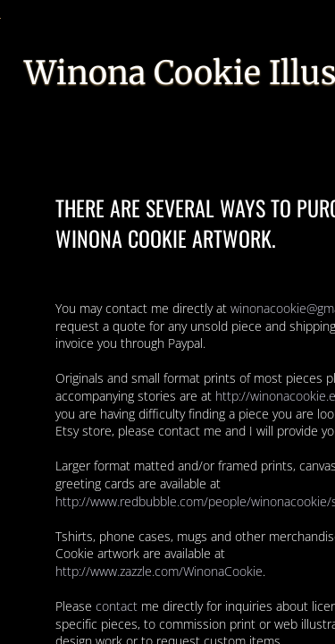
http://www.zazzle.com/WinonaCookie (159, 571)
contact (117, 606)
